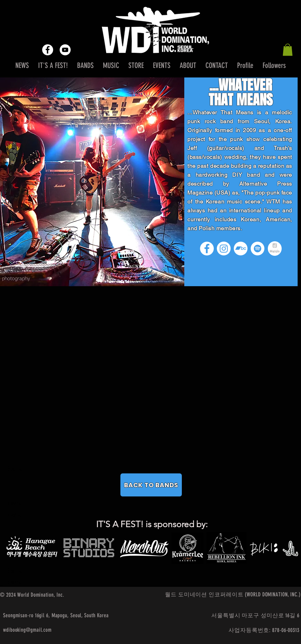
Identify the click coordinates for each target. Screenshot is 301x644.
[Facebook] (207, 249)
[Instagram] (224, 249)
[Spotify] (258, 249)
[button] (288, 50)
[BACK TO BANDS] (151, 485)
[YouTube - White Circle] (65, 50)
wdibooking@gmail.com (27, 630)
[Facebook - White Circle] (48, 50)
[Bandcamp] (241, 249)
